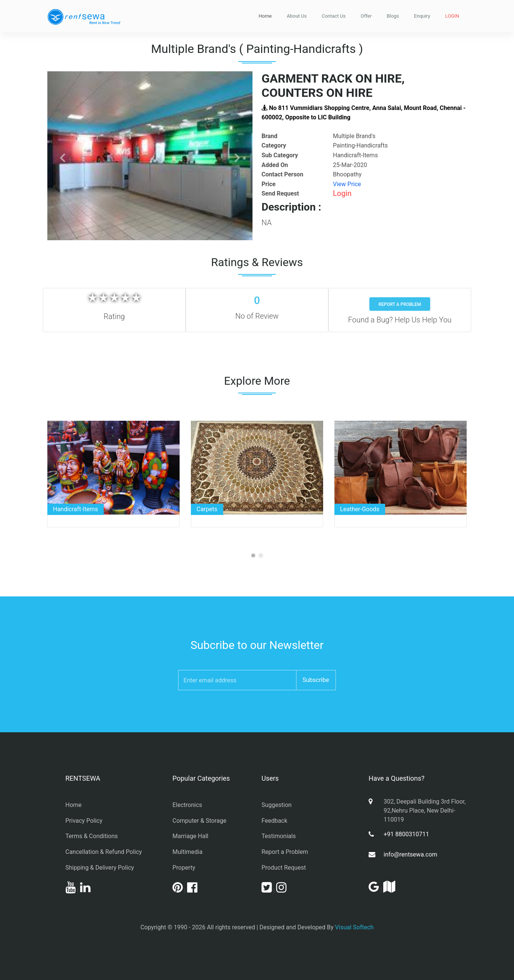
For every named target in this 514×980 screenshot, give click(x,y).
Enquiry (422, 16)
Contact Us (334, 16)
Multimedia (187, 852)
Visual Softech (355, 927)
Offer (366, 16)
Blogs (393, 16)
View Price (347, 184)
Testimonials (279, 836)
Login (342, 193)
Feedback (274, 821)
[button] (63, 156)
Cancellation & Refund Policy (104, 852)
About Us (297, 16)
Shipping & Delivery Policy (100, 868)
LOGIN (452, 16)
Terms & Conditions (92, 836)
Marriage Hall (190, 836)
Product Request (284, 868)
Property (184, 868)
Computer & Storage (199, 821)
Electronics (187, 805)
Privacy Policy (84, 821)
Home (265, 16)
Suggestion (277, 805)
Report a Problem (400, 304)
